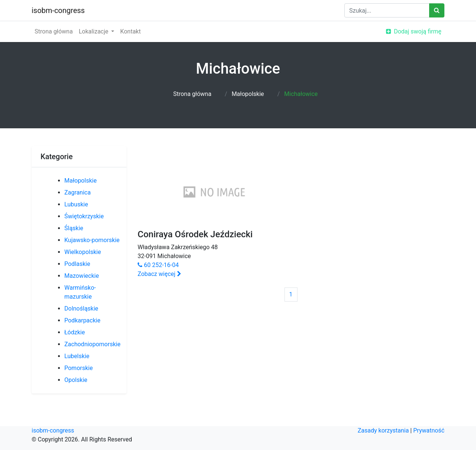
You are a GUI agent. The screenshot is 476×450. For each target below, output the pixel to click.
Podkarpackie (82, 320)
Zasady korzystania (383, 430)
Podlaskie (77, 264)
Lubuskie (76, 204)
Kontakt (130, 31)
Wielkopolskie (83, 252)
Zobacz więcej (159, 274)
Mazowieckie (82, 276)
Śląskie (74, 228)
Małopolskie (248, 94)
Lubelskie (77, 356)
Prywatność (429, 430)
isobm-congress (58, 10)
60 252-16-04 (158, 265)
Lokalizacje (94, 31)
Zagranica (78, 192)
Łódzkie (75, 332)
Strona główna (54, 31)
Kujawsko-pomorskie (92, 240)
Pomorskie (78, 368)
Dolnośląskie (81, 308)
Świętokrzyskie (84, 216)
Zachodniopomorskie (92, 344)
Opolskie (76, 380)
